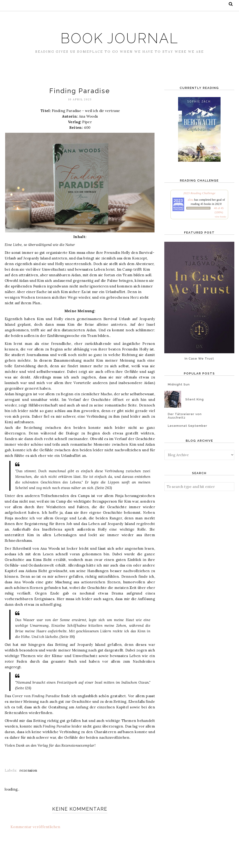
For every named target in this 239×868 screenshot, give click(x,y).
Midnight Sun (179, 384)
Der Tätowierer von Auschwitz (185, 416)
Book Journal (120, 36)
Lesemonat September (188, 426)
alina (191, 200)
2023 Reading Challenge (199, 193)
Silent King (195, 399)
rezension (28, 770)
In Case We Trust (199, 359)
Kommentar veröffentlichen (35, 827)
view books (220, 217)
